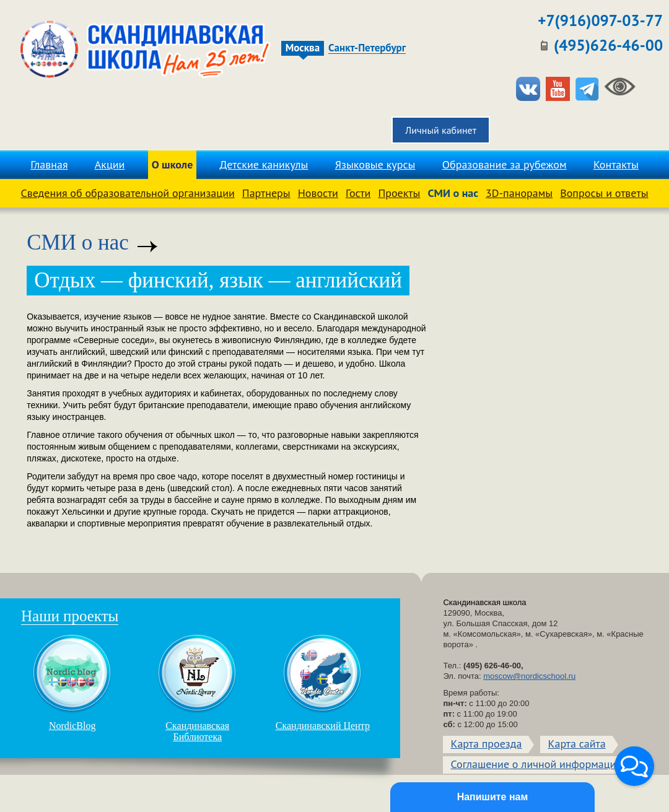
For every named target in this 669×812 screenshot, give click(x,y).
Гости (358, 193)
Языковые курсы (375, 164)
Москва (303, 48)
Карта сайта (576, 744)
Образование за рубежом (505, 164)
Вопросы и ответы (604, 193)
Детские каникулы (264, 164)
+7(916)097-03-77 (600, 20)
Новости (318, 193)
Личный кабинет (441, 130)
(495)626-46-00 (608, 45)
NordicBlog (72, 683)
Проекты (399, 193)
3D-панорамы (519, 193)
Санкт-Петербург (367, 48)
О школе (173, 164)
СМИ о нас (453, 193)
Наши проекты (70, 616)
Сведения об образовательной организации (128, 193)
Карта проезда (486, 744)
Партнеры (266, 193)
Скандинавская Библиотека (198, 688)
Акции (110, 164)
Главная (49, 164)
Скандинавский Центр (323, 683)
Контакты (616, 164)
